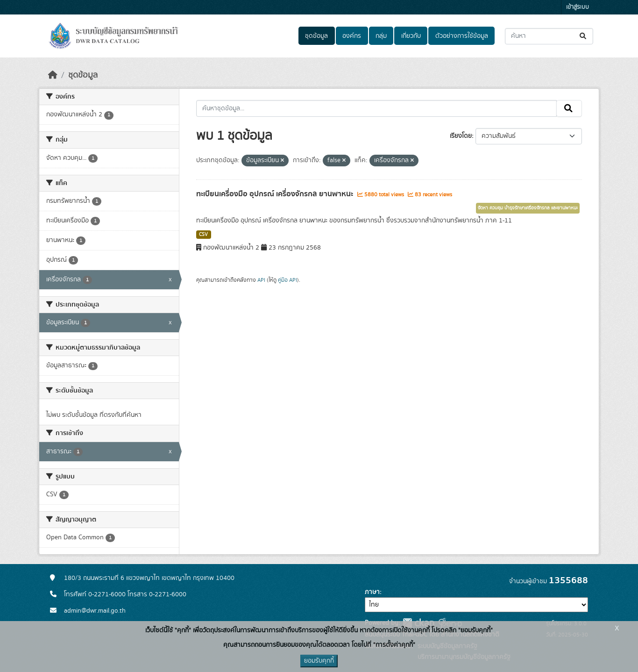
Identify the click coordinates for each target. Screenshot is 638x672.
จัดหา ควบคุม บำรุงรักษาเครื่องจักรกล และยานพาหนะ (528, 208)
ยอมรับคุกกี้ (319, 661)
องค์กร (352, 36)
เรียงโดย (461, 136)
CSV (203, 235)
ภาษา (372, 592)
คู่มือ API (287, 280)
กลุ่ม (381, 36)
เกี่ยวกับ (411, 36)
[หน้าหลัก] (53, 75)
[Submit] (584, 36)
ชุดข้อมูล (316, 36)
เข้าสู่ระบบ (578, 7)
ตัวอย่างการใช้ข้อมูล (462, 36)
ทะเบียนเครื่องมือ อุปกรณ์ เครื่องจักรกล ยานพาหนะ (276, 194)
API (261, 280)
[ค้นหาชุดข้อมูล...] (549, 36)
